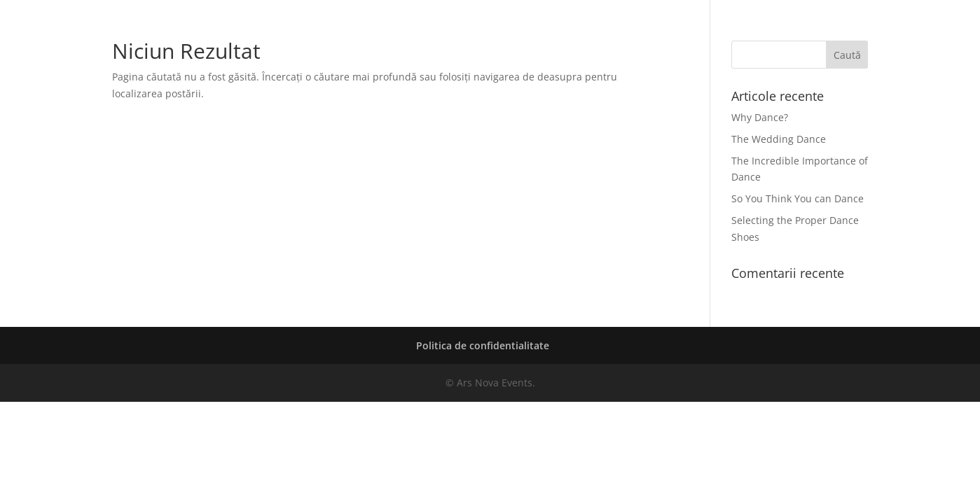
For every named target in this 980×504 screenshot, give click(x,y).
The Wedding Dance (779, 139)
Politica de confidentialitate (483, 345)
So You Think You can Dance (798, 198)
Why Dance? (760, 117)
